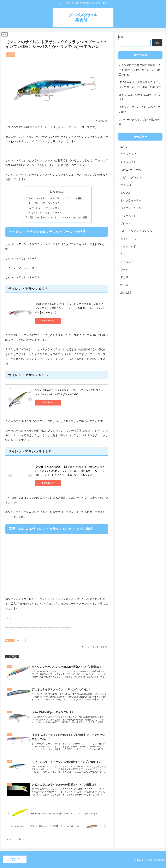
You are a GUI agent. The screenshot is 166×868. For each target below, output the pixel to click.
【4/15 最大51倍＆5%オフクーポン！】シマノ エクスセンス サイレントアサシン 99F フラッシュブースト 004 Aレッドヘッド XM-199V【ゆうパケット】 (70, 308)
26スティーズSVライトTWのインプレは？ (140, 109)
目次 (53, 192)
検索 (121, 37)
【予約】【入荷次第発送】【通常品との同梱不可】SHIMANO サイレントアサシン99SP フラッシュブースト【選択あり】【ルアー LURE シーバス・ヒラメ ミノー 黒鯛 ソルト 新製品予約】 (70, 471)
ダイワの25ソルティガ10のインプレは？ (140, 97)
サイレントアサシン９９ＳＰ (47, 212)
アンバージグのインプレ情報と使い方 (140, 122)
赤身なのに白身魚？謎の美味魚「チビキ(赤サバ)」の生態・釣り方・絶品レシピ (140, 70)
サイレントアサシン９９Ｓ (46, 208)
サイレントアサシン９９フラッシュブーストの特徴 (56, 198)
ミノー (10, 640)
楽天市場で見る (48, 320)
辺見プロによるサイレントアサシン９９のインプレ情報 (58, 217)
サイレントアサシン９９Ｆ (46, 203)
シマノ (21, 640)
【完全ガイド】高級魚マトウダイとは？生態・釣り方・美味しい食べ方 (140, 85)
